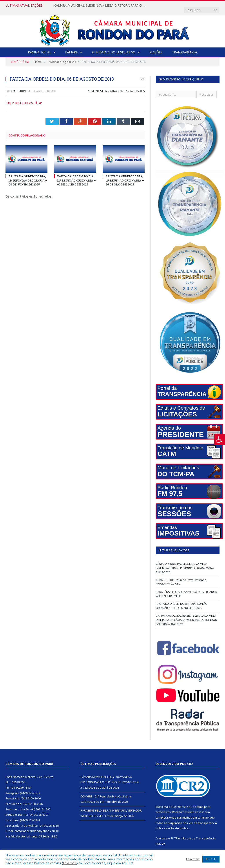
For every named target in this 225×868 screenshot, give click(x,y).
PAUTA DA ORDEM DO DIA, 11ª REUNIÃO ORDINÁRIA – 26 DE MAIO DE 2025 (125, 176)
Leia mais (70, 863)
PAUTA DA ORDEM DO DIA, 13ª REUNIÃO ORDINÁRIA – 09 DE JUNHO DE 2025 (28, 176)
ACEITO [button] (211, 859)
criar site (182, 802)
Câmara (71, 48)
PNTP (174, 834)
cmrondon (18, 86)
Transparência (185, 48)
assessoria (202, 808)
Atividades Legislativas (103, 86)
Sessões (156, 48)
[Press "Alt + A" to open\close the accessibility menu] (220, 440)
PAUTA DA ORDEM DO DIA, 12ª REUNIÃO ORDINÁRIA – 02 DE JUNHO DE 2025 (76, 176)
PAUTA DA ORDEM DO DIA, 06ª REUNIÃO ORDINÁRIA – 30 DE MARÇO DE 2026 (182, 601)
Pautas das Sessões (132, 86)
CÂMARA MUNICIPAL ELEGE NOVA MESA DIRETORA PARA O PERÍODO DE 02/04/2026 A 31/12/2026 (99, 5)
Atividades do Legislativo (114, 48)
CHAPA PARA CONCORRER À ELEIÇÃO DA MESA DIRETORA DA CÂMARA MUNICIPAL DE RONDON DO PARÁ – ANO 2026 (186, 615)
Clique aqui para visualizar (24, 98)
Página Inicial (39, 48)
